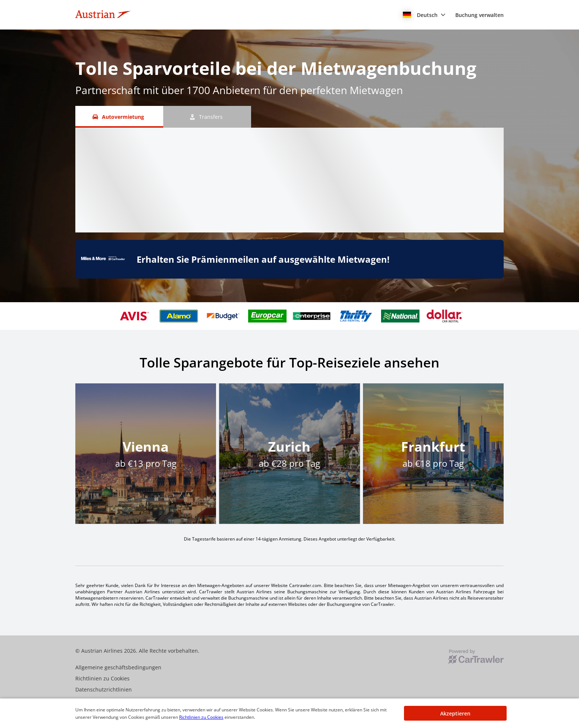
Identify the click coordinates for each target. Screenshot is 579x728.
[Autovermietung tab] (119, 117)
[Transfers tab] (207, 117)
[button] (424, 15)
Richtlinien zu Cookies (201, 717)
